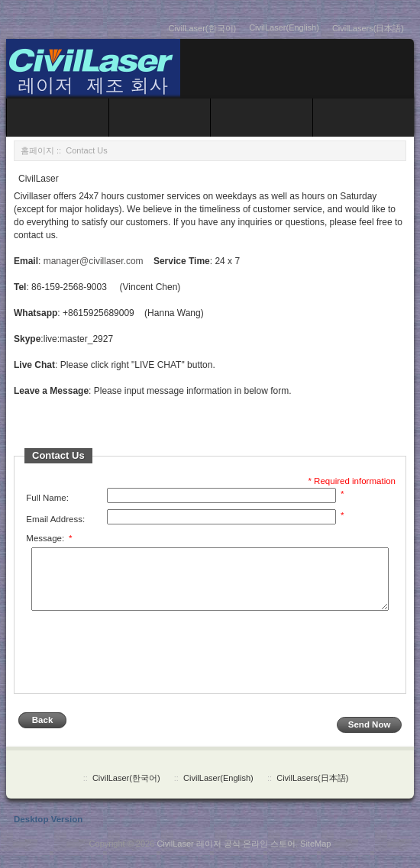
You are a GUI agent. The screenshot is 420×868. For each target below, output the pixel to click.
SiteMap (315, 854)
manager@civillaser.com (94, 261)
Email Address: (55, 519)
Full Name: (47, 498)
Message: (49, 538)
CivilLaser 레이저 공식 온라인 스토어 (226, 854)
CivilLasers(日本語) (368, 28)
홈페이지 (37, 150)
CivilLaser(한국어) (203, 28)
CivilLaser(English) (284, 27)
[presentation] (141, 664)
